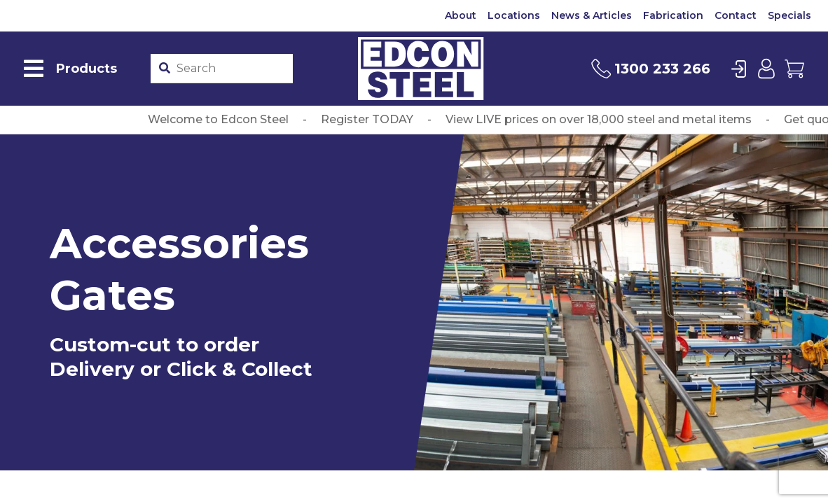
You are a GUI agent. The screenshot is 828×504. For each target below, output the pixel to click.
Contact (736, 15)
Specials (789, 15)
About (461, 15)
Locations (514, 15)
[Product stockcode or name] (232, 69)
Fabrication (673, 15)
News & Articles (592, 15)
